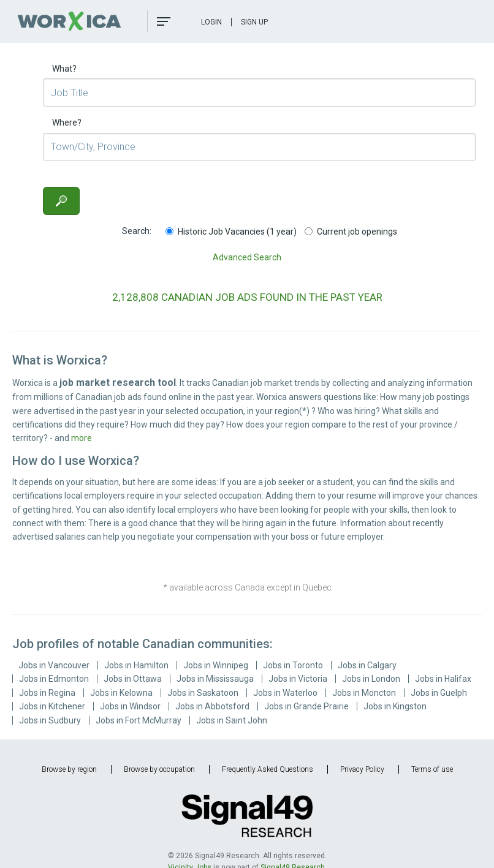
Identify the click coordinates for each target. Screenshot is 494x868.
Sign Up (254, 22)
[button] (164, 21)
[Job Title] (259, 92)
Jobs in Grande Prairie (306, 706)
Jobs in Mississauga (215, 679)
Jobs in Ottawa (133, 679)
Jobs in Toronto (293, 665)
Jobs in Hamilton (136, 665)
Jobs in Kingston (395, 706)
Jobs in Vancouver (54, 665)
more (82, 438)
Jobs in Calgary (367, 665)
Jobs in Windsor (130, 706)
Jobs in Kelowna (121, 693)
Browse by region (69, 769)
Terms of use (432, 769)
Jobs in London (371, 679)
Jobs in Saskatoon (203, 693)
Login (211, 22)
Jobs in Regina (47, 693)
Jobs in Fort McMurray (139, 720)
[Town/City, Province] (259, 147)
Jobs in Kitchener (52, 706)
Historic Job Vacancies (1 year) (231, 232)
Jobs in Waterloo (285, 693)
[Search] (61, 201)
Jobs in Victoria (298, 679)
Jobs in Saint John (232, 720)
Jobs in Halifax (443, 679)
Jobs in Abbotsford (212, 706)
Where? (67, 123)
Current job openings (351, 232)
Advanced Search (247, 257)
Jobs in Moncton (364, 693)
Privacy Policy (362, 769)
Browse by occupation (159, 769)
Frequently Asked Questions (268, 769)
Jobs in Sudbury (50, 720)
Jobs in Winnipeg (216, 665)
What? (64, 69)
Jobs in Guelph (439, 693)
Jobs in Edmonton (54, 679)
